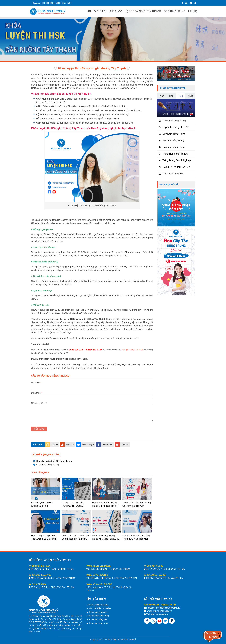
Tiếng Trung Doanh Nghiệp (177, 160)
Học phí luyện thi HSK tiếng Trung (54, 461)
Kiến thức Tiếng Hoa (173, 174)
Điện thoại (92, 395)
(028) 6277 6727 (64, 3)
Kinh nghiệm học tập (99, 605)
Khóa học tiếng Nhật (99, 623)
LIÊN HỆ (193, 11)
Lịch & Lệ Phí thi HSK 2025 (177, 167)
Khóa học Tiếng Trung (174, 121)
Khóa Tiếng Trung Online (175, 114)
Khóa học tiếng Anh (98, 612)
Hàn (171, 96)
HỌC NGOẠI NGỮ (135, 11)
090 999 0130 (48, 3)
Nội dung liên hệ (92, 405)
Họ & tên (92, 384)
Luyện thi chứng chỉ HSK (176, 127)
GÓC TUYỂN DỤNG (174, 11)
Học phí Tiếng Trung (173, 141)
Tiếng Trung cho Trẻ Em (175, 154)
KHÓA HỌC (116, 11)
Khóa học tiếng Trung (47, 465)
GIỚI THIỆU (100, 11)
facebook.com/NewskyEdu (168, 608)
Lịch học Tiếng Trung (173, 147)
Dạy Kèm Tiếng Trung (174, 134)
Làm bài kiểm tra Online (100, 608)
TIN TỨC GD (154, 11)
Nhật (190, 96)
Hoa (181, 96)
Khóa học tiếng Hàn (98, 619)
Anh (162, 96)
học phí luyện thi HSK (133, 350)
